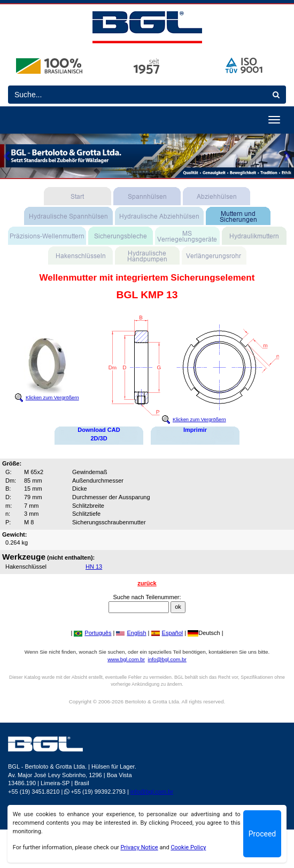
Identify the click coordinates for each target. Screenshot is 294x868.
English (131, 633)
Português (92, 633)
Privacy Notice (139, 847)
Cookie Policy (188, 847)
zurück (147, 583)
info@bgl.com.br (167, 659)
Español (167, 633)
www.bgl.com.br (126, 659)
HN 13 (94, 567)
